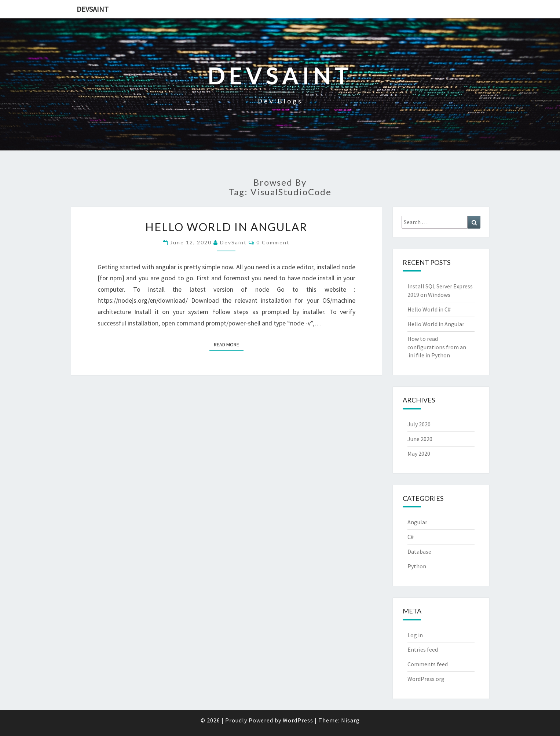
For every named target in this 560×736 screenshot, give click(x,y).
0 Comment (273, 242)
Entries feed (423, 649)
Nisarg (350, 720)
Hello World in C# (429, 309)
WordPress (298, 720)
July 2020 (419, 424)
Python (417, 566)
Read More (229, 344)
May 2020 (419, 453)
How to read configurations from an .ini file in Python (437, 347)
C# (411, 537)
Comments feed (428, 664)
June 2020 (420, 439)
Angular (417, 522)
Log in (415, 635)
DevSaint (93, 9)
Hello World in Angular (226, 227)
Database (419, 551)
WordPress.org (426, 679)
